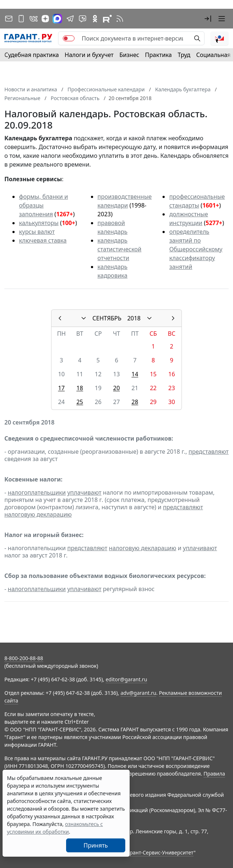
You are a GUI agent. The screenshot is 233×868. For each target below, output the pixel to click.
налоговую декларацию (38, 514)
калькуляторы (39, 223)
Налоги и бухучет (89, 55)
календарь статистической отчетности (119, 249)
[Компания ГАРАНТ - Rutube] (107, 19)
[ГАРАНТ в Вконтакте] (34, 19)
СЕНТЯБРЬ (107, 318)
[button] (208, 19)
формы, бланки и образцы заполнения (43, 205)
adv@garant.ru (138, 693)
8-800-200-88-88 (24, 658)
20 (116, 388)
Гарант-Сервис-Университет (159, 852)
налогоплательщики (37, 492)
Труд (184, 55)
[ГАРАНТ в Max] (57, 19)
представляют (209, 452)
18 (80, 388)
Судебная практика (32, 55)
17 (61, 388)
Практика (158, 55)
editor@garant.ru (126, 679)
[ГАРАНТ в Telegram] (70, 19)
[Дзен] (45, 19)
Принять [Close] (96, 845)
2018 (134, 318)
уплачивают (84, 492)
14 (135, 374)
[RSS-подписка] (120, 19)
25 (80, 402)
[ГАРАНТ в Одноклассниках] (95, 19)
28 (135, 402)
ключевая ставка (43, 240)
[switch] (69, 38)
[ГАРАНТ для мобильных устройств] (21, 19)
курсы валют (37, 232)
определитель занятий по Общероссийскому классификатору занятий (196, 249)
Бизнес (129, 55)
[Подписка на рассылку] (9, 19)
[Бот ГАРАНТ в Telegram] (83, 19)
